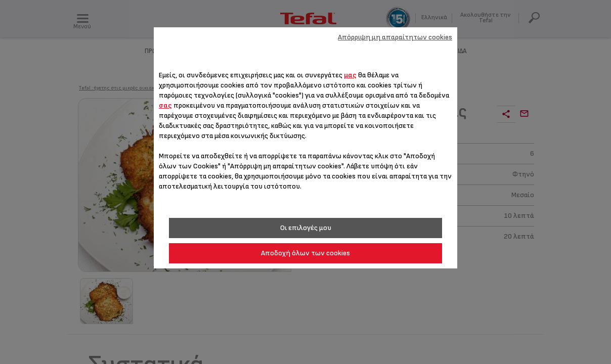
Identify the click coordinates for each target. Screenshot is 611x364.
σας (165, 105)
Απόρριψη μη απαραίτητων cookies (395, 37)
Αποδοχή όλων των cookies (305, 253)
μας (350, 75)
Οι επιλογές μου (306, 228)
